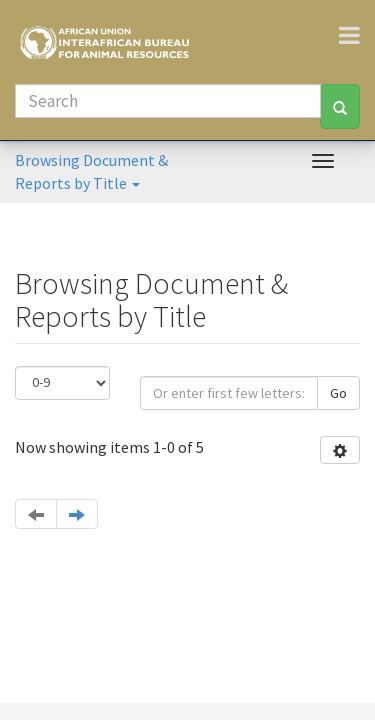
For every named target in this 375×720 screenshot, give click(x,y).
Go (338, 393)
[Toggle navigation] (357, 35)
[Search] (168, 101)
